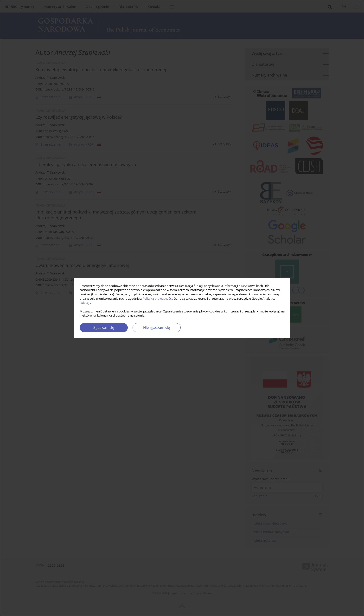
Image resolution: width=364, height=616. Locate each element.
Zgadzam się (104, 327)
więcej (85, 303)
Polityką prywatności (157, 299)
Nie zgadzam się (156, 327)
